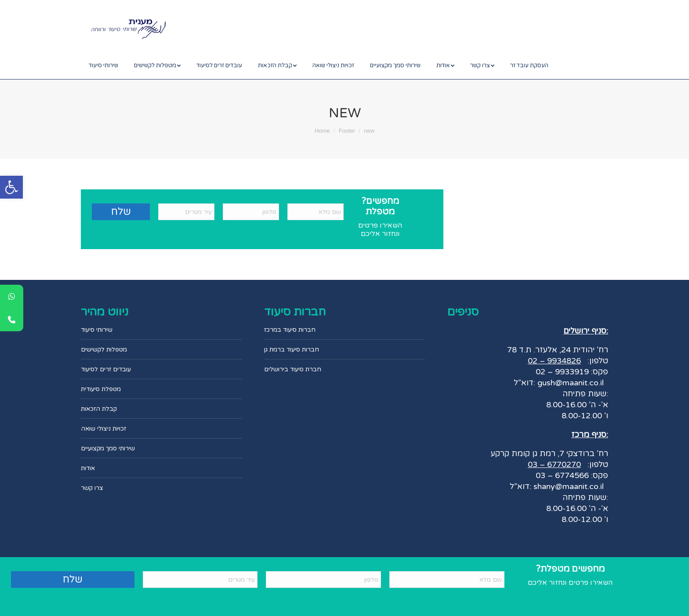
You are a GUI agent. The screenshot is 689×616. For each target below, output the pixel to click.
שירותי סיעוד (97, 330)
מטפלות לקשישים (104, 350)
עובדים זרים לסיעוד (106, 369)
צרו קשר (92, 488)
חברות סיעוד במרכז (290, 330)
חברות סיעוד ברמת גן (292, 350)
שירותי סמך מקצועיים (108, 448)
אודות (88, 468)
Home (322, 131)
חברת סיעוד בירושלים (293, 369)
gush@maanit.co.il (569, 383)
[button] (11, 187)
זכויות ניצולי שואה (103, 429)
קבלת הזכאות (99, 409)
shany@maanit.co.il (569, 486)
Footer (347, 131)
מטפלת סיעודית (101, 389)
